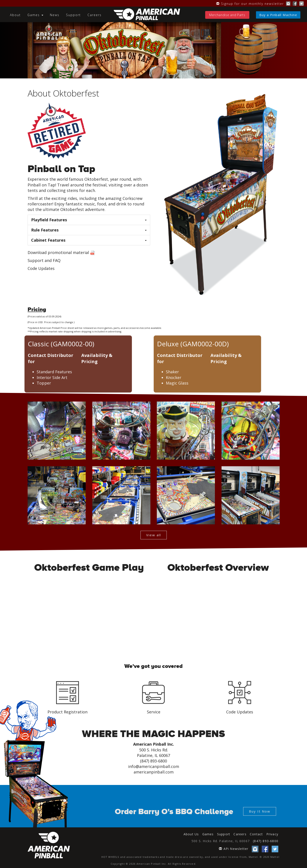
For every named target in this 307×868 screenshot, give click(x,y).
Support (73, 15)
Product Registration (67, 712)
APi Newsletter (234, 849)
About (15, 15)
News (55, 15)
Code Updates (41, 268)
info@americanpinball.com (154, 766)
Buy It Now (260, 811)
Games (208, 834)
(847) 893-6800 (266, 841)
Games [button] (35, 15)
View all (154, 535)
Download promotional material (58, 252)
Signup (250, 4)
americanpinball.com (154, 772)
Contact (256, 834)
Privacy (272, 834)
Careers (95, 15)
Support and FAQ (44, 260)
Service (154, 712)
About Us (191, 834)
